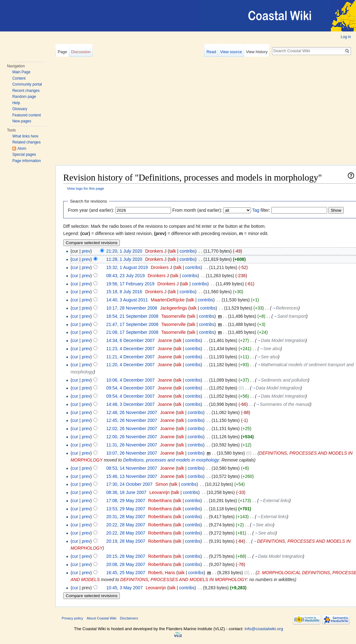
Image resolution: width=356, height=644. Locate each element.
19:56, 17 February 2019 (130, 284)
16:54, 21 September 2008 (132, 316)
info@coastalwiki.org (264, 629)
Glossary (20, 109)
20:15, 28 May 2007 (126, 556)
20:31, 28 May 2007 (126, 517)
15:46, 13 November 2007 (132, 476)
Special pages (24, 154)
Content (19, 78)
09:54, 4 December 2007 (131, 388)
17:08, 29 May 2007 (126, 501)
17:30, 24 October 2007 (129, 484)
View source (231, 52)
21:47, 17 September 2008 (132, 324)
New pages (22, 121)
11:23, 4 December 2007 (131, 349)
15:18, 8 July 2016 (124, 292)
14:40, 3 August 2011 (127, 300)
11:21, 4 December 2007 (131, 357)
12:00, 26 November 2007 (132, 437)
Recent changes (26, 91)
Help (16, 103)
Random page (24, 97)
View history (257, 52)
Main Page (21, 72)
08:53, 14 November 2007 (132, 468)
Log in (346, 37)
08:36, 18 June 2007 (126, 492)
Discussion (81, 52)
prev (86, 251)
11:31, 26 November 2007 (132, 445)
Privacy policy (72, 618)
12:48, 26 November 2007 (132, 412)
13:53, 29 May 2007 (126, 509)
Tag (256, 210)
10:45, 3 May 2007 (125, 588)
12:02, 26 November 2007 (132, 428)
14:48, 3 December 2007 (131, 404)
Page (62, 52)
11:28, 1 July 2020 (124, 259)
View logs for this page (86, 188)
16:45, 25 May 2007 (126, 573)
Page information (27, 161)
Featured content (27, 115)
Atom (22, 148)
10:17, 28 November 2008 (132, 308)
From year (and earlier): (91, 210)
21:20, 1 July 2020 (124, 251)
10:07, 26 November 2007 (132, 453)
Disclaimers (129, 618)
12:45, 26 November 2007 (132, 420)
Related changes (26, 142)
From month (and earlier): (197, 210)
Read (211, 52)
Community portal (27, 84)
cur (75, 259)
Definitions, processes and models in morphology (171, 460)
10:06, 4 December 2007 (131, 380)
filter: (261, 210)
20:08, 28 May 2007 (126, 564)
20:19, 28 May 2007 (126, 541)
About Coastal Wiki (102, 618)
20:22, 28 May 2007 (126, 525)
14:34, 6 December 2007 (131, 340)
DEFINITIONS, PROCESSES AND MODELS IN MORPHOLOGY (184, 580)
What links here (25, 136)
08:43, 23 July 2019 (125, 276)
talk (173, 251)
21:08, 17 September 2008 (132, 332)
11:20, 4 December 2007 (131, 365)
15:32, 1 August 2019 (127, 267)
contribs (187, 251)
